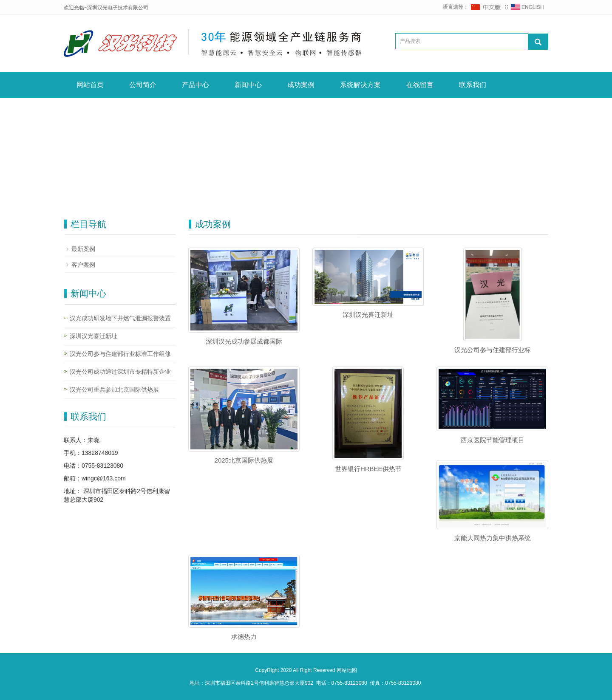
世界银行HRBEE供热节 (368, 469)
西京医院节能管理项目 (493, 440)
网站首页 (90, 85)
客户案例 (83, 265)
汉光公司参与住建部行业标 (493, 350)
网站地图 (347, 670)
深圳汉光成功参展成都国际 (244, 341)
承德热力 (244, 636)
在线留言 (420, 85)
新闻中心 (248, 85)
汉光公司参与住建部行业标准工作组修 (120, 354)
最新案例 (83, 249)
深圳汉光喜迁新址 (368, 315)
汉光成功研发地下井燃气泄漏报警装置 (120, 318)
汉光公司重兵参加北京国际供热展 (114, 390)
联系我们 (473, 85)
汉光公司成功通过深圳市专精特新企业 (120, 372)
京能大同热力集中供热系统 (493, 538)
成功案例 (301, 85)
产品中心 (195, 85)
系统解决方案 (360, 85)
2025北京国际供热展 (244, 460)
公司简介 (143, 85)
